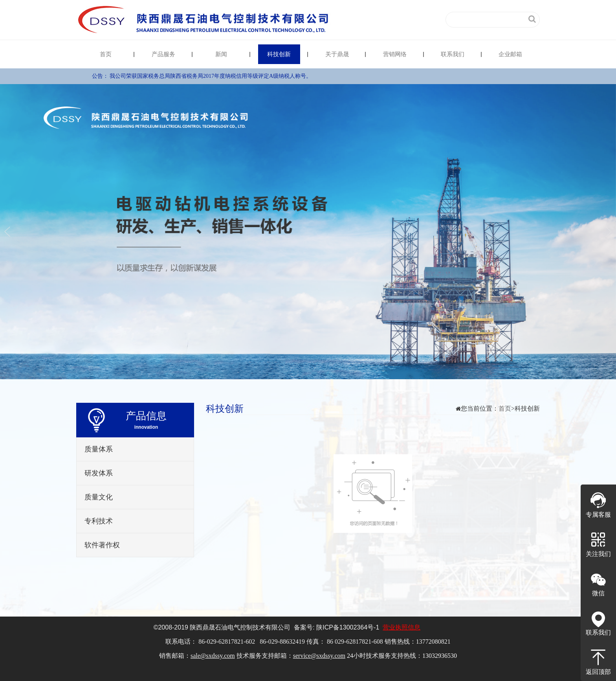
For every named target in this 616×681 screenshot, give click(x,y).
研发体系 (99, 473)
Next (607, 232)
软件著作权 (102, 545)
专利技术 (99, 521)
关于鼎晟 (337, 54)
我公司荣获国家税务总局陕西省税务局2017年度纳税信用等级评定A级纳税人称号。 (211, 76)
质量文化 (99, 497)
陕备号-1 (348, 627)
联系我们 (453, 54)
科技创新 (279, 54)
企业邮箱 (510, 54)
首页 (106, 54)
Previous (9, 232)
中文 (398, 19)
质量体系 (99, 449)
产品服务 (163, 54)
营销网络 (395, 54)
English (424, 19)
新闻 (221, 54)
